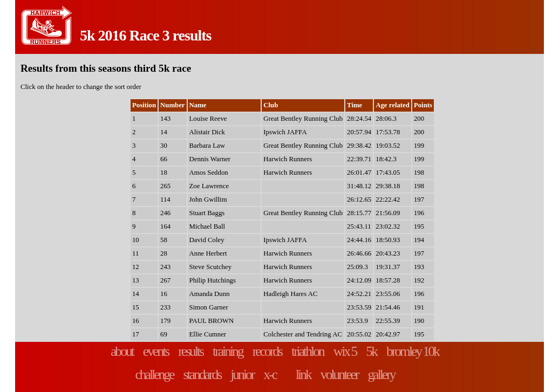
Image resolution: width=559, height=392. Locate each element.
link (303, 374)
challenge (154, 374)
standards (202, 374)
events (156, 351)
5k (371, 351)
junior (242, 374)
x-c (270, 374)
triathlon (308, 351)
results (190, 351)
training (228, 351)
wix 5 (345, 351)
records (267, 351)
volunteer (339, 374)
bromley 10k (413, 351)
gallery (381, 374)
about (122, 351)
